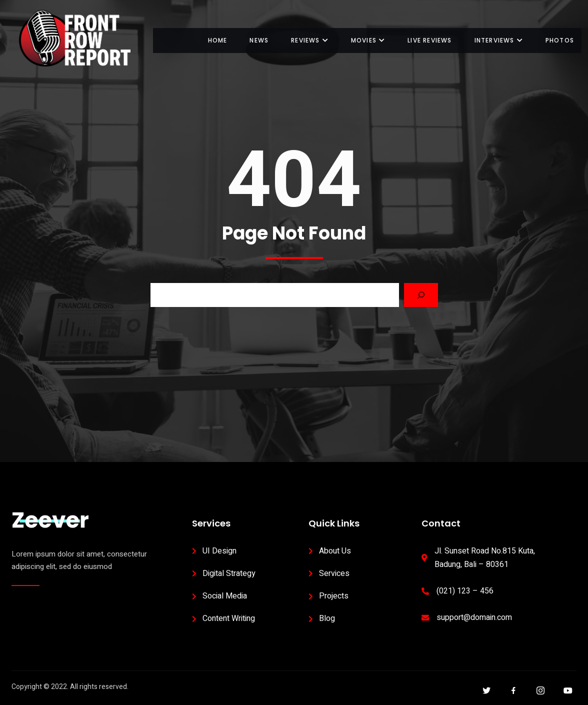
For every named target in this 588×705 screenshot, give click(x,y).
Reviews (310, 40)
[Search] (421, 295)
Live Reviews (429, 40)
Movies (368, 40)
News (259, 40)
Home (218, 40)
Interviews (499, 40)
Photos (560, 40)
